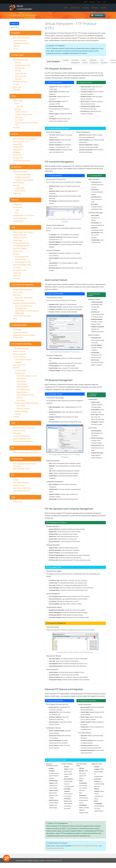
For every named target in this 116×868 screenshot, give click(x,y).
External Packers (20, 191)
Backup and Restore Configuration (24, 428)
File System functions (23, 389)
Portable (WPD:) (18, 147)
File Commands (20, 68)
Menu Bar (18, 63)
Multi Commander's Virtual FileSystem (25, 139)
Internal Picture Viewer (20, 218)
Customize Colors (19, 485)
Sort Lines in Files (20, 259)
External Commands (20, 354)
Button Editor (17, 295)
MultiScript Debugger (21, 411)
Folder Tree (19, 117)
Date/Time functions (23, 387)
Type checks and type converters (27, 376)
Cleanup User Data (19, 431)
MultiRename (17, 205)
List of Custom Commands (23, 360)
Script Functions (20, 373)
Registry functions (22, 392)
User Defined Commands (21, 349)
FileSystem (15, 134)
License (16, 49)
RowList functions (22, 384)
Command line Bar (21, 73)
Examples (18, 362)
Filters (15, 319)
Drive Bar (18, 71)
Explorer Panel (18, 101)
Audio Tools (17, 276)
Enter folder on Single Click (22, 488)
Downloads (75, 8)
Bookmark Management (94, 61)
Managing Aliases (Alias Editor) (23, 290)
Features (85, 8)
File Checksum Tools (20, 270)
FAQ (13, 475)
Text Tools (16, 254)
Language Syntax (20, 370)
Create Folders (18, 240)
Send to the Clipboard (20, 248)
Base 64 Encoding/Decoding (22, 265)
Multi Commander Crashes (21, 469)
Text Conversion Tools (22, 257)
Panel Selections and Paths (25, 395)
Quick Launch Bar (20, 76)
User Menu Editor (19, 300)
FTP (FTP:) (17, 152)
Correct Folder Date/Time (21, 243)
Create (17, 210)
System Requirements (20, 41)
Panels (14, 96)
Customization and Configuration (22, 285)
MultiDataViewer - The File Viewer (24, 216)
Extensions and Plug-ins (21, 82)
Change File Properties (20, 238)
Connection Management (75, 61)
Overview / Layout (17, 55)
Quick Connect (85, 61)
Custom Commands (19, 357)
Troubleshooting (17, 459)
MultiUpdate (17, 433)
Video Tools (17, 278)
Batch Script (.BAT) (19, 365)
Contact (99, 2)
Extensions (15, 200)
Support (95, 8)
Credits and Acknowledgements (23, 441)
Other (13, 423)
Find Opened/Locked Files (21, 246)
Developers (92, 2)
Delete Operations (19, 183)
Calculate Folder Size (20, 235)
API (12, 448)
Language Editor (18, 221)
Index (13, 497)
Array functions (21, 379)
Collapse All (14, 23)
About (104, 2)
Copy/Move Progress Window (24, 180)
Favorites (16, 84)
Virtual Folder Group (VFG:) (22, 161)
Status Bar (18, 79)
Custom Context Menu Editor (22, 316)
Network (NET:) (18, 144)
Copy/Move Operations (20, 172)
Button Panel (17, 87)
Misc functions (21, 400)
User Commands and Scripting (21, 344)
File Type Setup (18, 292)
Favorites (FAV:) (18, 158)
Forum (103, 8)
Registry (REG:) (18, 150)
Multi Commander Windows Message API (26, 453)
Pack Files (16, 185)
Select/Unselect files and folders (23, 232)
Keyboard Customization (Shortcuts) (24, 303)
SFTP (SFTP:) (18, 155)
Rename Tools (18, 251)
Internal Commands (19, 351)
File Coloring (19, 120)
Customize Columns (21, 112)
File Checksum (18, 207)
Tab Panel (20, 398)
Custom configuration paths (22, 439)
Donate (86, 2)
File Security (17, 268)
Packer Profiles (20, 188)
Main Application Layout (21, 60)
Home (66, 8)
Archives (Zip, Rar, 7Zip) (21, 142)
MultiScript (16, 368)
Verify (17, 213)
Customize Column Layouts (23, 115)
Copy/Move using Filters (22, 177)
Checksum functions (23, 409)
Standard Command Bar (22, 65)
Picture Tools (17, 273)
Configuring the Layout (19, 325)
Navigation (18, 109)
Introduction (16, 33)
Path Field (20, 106)
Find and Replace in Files (23, 262)
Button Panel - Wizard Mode (24, 298)
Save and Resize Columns (21, 491)
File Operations (16, 167)
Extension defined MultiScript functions (27, 403)
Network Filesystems (92, 846)
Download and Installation (21, 43)
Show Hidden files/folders (21, 483)
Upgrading (16, 46)
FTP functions (21, 406)
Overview (66, 60)
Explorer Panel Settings (20, 333)
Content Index (18, 502)
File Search (17, 128)
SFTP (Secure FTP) (78, 846)
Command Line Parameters (22, 436)
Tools (13, 227)
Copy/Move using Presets (23, 174)
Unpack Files (17, 194)
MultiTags (16, 417)
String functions (21, 381)
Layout (17, 104)
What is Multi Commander (21, 38)
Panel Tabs (17, 90)
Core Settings (17, 330)
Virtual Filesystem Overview (55, 848)
